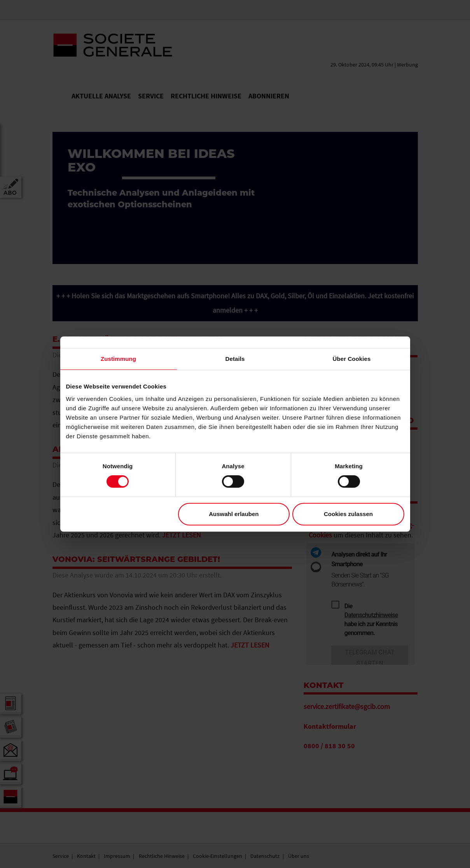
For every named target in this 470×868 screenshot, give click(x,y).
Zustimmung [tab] (118, 359)
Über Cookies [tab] (352, 359)
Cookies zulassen (348, 514)
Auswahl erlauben (234, 514)
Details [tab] (235, 359)
